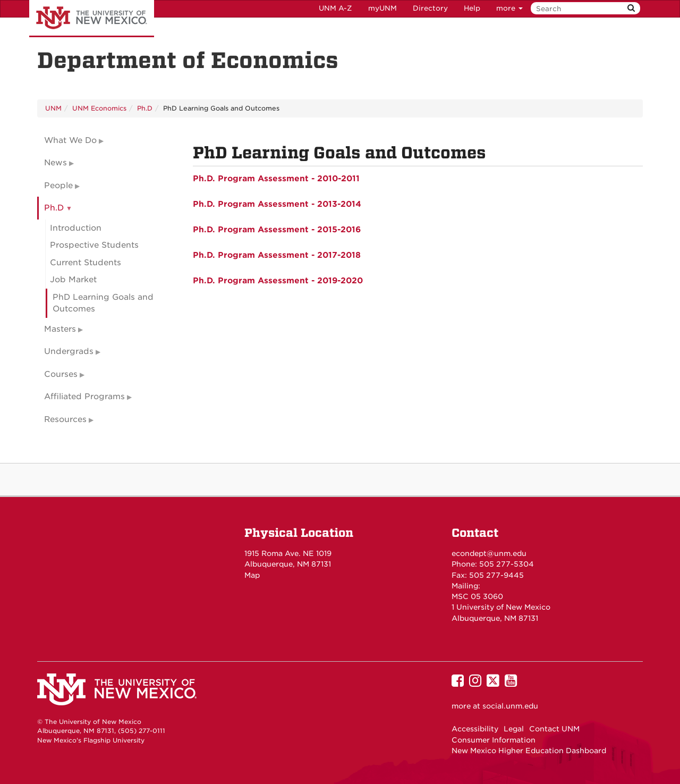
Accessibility (475, 729)
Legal (514, 729)
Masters (60, 329)
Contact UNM (554, 729)
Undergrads (69, 351)
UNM (53, 108)
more (509, 8)
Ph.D (145, 108)
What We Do (70, 140)
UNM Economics (99, 108)
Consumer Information (494, 740)
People (58, 186)
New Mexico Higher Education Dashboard (529, 751)
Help (472, 8)
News (56, 163)
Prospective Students (94, 245)
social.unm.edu (510, 706)
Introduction (76, 228)
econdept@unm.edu (489, 553)
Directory (430, 8)
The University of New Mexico (92, 19)
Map (252, 575)
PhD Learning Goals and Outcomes (103, 303)
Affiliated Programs (84, 397)
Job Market (73, 280)
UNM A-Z (335, 8)
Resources (65, 419)
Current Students (86, 263)
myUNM (382, 8)
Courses (61, 374)
